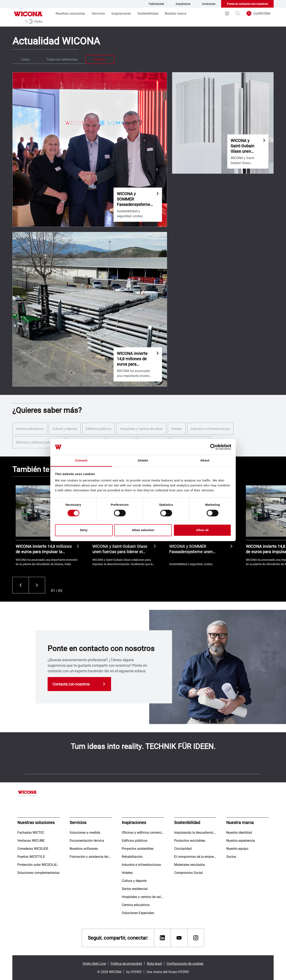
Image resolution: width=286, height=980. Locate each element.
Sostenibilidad (148, 13)
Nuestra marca (176, 13)
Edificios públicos (98, 429)
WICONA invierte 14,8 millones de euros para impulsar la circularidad (44, 549)
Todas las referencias (62, 59)
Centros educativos (30, 429)
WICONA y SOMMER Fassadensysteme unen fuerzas (191, 549)
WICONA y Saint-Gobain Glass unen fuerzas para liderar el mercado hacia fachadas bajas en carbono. (120, 549)
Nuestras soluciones (70, 13)
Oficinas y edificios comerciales (39, 442)
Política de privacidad (126, 963)
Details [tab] (143, 461)
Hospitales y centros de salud (141, 429)
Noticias (100, 59)
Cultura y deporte (65, 429)
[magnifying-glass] (238, 13)
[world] (227, 13)
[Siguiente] (37, 585)
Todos (25, 59)
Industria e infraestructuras (210, 429)
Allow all (202, 530)
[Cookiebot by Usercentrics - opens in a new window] (213, 447)
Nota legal (154, 963)
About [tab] (205, 461)
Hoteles (177, 429)
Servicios (98, 13)
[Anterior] (21, 585)
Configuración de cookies (185, 963)
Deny (84, 530)
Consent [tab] (81, 461)
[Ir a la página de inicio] (28, 17)
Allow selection (143, 530)
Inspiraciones (121, 13)
